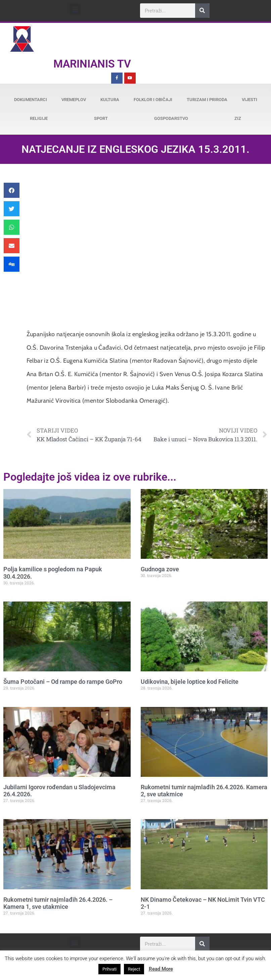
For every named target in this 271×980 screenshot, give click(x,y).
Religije (39, 118)
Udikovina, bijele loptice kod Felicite (190, 682)
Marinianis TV (92, 64)
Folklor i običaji (153, 100)
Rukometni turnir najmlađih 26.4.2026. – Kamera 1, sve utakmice (58, 903)
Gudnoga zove (160, 569)
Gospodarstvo (171, 118)
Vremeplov (74, 100)
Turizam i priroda (207, 100)
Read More (161, 969)
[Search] (202, 11)
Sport (101, 118)
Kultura (110, 100)
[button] (75, 9)
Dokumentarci (31, 100)
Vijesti (250, 100)
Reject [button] (134, 969)
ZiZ (238, 118)
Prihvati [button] (109, 969)
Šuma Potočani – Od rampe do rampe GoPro (63, 682)
